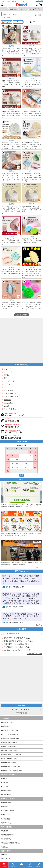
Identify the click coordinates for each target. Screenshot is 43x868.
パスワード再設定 (8, 811)
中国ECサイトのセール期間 (12, 767)
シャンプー (8, 403)
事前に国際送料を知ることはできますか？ (18, 641)
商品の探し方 (7, 726)
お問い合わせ (7, 823)
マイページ (6, 815)
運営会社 (5, 847)
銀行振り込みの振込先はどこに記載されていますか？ (18, 650)
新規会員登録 (7, 803)
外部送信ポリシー (8, 839)
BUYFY (5, 855)
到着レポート (7, 795)
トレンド (5, 787)
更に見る (39, 625)
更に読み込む (22, 315)
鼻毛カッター (9, 378)
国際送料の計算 (8, 791)
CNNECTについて (8, 722)
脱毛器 (6, 375)
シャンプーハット (11, 397)
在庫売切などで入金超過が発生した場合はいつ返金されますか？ (18, 644)
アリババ (18, 22)
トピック (39, 567)
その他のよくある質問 (34, 654)
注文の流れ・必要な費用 (10, 738)
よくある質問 (7, 819)
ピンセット (8, 372)
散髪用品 (7, 400)
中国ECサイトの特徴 (9, 763)
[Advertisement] (21, 340)
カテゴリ (5, 779)
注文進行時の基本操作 (10, 742)
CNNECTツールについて (11, 730)
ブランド (5, 783)
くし (5, 387)
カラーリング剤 (10, 409)
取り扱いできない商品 (10, 750)
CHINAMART (7, 859)
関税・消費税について (10, 759)
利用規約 (5, 831)
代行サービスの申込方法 (10, 734)
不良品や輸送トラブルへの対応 (13, 754)
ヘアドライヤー (10, 381)
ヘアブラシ (8, 390)
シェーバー (8, 369)
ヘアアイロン (9, 384)
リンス (6, 406)
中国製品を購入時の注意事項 (12, 771)
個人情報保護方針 (8, 835)
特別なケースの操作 (9, 746)
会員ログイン (7, 807)
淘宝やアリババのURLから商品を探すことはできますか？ (18, 638)
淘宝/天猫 (7, 22)
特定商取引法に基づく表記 (11, 843)
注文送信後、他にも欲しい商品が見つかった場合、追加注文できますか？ (18, 647)
